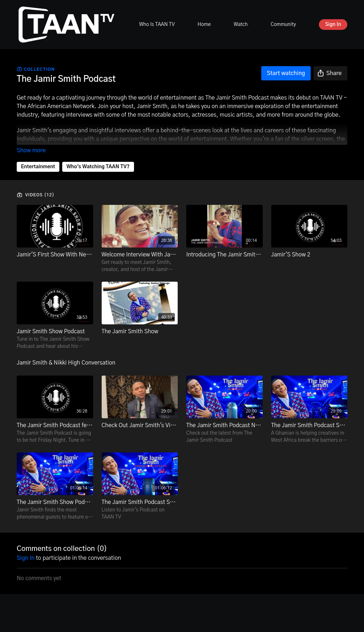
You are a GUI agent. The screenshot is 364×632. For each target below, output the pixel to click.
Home (204, 25)
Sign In (333, 25)
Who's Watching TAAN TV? (98, 167)
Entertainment (38, 167)
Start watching (286, 73)
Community (283, 25)
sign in (26, 558)
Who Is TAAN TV (157, 25)
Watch (240, 25)
